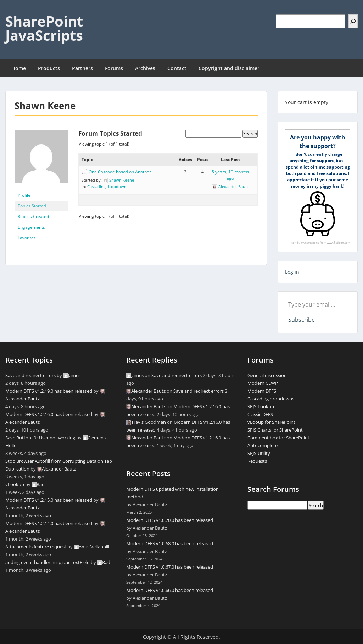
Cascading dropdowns (108, 186)
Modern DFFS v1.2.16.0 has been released (49, 414)
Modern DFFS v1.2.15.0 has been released (49, 500)
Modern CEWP (263, 383)
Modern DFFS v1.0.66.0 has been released (170, 590)
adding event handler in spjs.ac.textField (48, 562)
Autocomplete (263, 445)
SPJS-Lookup (261, 406)
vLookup (15, 484)
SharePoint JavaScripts (44, 28)
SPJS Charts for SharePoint (275, 430)
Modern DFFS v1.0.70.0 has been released (170, 520)
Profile (24, 195)
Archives (145, 68)
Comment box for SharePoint (278, 438)
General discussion (267, 375)
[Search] (353, 21)
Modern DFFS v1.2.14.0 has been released (49, 523)
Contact (177, 68)
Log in (292, 272)
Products (49, 68)
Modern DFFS (262, 391)
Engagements (31, 227)
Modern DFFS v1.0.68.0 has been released (170, 543)
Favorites (27, 238)
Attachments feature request (36, 547)
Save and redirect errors (30, 375)
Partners (82, 68)
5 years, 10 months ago (230, 175)
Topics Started (32, 206)
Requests (257, 461)
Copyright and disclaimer (229, 68)
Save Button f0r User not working (40, 438)
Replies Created (33, 216)
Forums (114, 68)
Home (19, 68)
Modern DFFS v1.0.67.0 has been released (170, 567)
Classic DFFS (260, 414)
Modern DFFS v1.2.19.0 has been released (49, 391)
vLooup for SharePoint (271, 422)
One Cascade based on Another (120, 172)
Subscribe (301, 320)
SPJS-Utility (259, 453)
